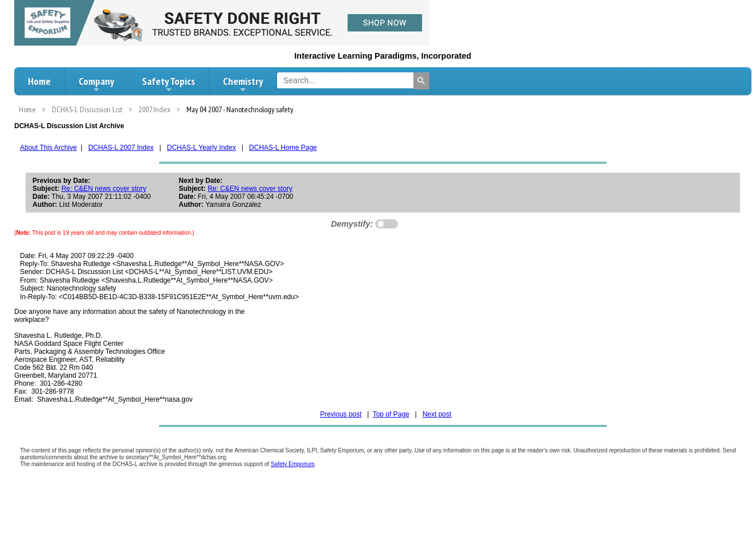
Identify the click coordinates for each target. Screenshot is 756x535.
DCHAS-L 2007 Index (121, 148)
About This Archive (48, 148)
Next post (437, 414)
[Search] (421, 81)
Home (39, 81)
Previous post (341, 414)
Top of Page (391, 414)
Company (96, 84)
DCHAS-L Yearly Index (202, 148)
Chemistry (243, 84)
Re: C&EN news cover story (104, 189)
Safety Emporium (293, 464)
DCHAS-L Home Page (283, 148)
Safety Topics (168, 84)
